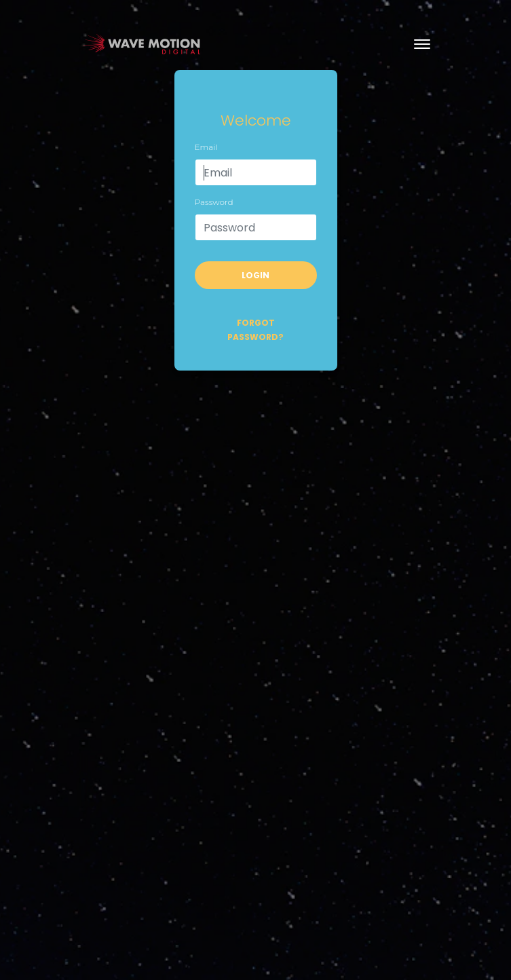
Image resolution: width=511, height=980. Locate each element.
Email (206, 147)
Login (255, 275)
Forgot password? (255, 330)
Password (214, 202)
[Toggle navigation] (422, 44)
